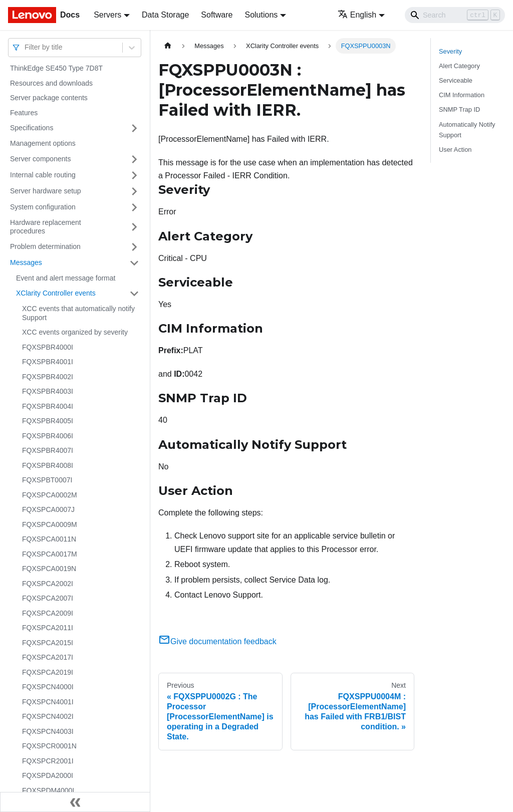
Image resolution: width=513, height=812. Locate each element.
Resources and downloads (51, 83)
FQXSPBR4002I (48, 377)
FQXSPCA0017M (50, 554)
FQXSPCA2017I (48, 657)
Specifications (32, 128)
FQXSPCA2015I (48, 643)
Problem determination (45, 246)
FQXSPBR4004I (48, 406)
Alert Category (459, 66)
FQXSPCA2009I (48, 613)
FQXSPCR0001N (49, 746)
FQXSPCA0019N (49, 569)
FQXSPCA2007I (48, 598)
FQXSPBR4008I (48, 465)
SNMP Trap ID (459, 109)
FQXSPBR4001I (48, 362)
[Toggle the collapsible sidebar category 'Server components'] (134, 159)
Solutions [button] (261, 15)
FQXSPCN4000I (48, 687)
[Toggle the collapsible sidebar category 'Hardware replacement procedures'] (134, 227)
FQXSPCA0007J (48, 509)
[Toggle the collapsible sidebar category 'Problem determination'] (134, 247)
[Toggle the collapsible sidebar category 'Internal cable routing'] (134, 175)
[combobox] (26, 47)
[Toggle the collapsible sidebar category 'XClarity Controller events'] (134, 294)
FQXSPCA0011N (49, 539)
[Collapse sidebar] (75, 802)
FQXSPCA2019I (48, 672)
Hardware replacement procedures (46, 227)
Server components (40, 159)
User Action (455, 150)
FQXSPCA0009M (50, 524)
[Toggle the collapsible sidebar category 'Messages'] (134, 263)
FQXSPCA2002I (48, 584)
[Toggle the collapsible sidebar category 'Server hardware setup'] (134, 191)
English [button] (357, 15)
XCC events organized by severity (75, 332)
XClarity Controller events (56, 293)
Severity (450, 51)
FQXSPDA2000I (48, 775)
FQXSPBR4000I (48, 347)
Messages (26, 262)
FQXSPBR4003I (48, 391)
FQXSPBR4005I (48, 421)
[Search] (455, 15)
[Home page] (168, 46)
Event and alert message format (66, 278)
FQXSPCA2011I (48, 628)
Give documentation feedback (217, 641)
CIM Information (462, 95)
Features (24, 113)
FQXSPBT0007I (47, 480)
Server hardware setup (46, 191)
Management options (43, 143)
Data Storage (165, 15)
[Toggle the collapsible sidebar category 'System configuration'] (134, 207)
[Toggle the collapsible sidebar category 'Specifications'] (134, 128)
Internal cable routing (43, 175)
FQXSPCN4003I (48, 731)
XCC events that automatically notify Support (78, 313)
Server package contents (49, 98)
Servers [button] (107, 15)
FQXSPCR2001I (48, 761)
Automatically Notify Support (467, 130)
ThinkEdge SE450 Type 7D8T (56, 68)
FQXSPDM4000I (48, 790)
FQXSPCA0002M (50, 495)
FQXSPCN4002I (48, 716)
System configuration (43, 207)
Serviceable (456, 80)
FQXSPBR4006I (48, 436)
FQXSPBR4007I (48, 450)
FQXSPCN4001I (48, 702)
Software (217, 15)
